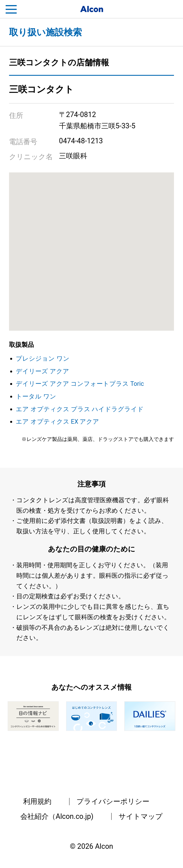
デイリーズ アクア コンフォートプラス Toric (80, 384)
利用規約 (37, 801)
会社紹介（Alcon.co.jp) (57, 816)
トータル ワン (36, 396)
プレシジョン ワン (43, 359)
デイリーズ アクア (42, 371)
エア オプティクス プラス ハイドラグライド (80, 409)
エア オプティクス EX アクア (57, 422)
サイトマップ (141, 816)
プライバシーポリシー (113, 801)
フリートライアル (172, 9)
